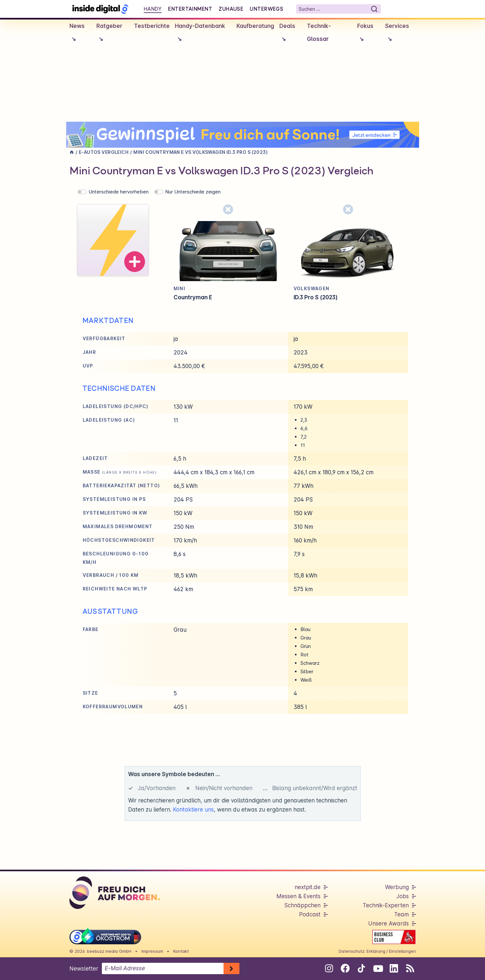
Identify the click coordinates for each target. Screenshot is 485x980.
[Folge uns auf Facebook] (345, 968)
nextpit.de (308, 887)
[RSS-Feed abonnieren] (410, 968)
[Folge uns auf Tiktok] (362, 970)
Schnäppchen (302, 905)
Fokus (365, 34)
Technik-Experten (386, 905)
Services (397, 34)
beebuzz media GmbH (109, 951)
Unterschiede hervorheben (119, 192)
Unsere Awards (388, 924)
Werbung (397, 887)
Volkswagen (312, 288)
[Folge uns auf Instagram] (329, 968)
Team (401, 914)
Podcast (310, 914)
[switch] (82, 192)
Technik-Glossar (319, 32)
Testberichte (152, 26)
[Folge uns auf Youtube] (378, 968)
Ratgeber (109, 34)
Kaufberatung (255, 26)
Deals (287, 34)
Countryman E (193, 297)
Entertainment (190, 9)
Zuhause (231, 9)
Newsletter (84, 969)
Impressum (152, 951)
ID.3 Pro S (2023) (316, 297)
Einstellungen (402, 951)
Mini (180, 288)
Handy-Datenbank (200, 34)
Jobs (403, 896)
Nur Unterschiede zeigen (193, 192)
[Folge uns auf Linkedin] (394, 968)
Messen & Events (298, 896)
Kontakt (181, 951)
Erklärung (376, 951)
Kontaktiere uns (193, 810)
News (77, 34)
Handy (153, 9)
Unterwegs (267, 9)
